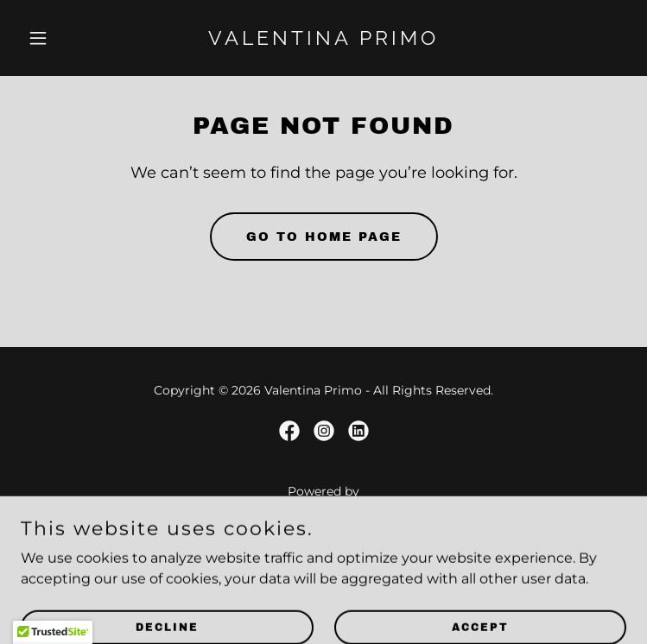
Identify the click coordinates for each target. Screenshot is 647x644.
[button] (66, 38)
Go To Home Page (324, 237)
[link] (323, 40)
